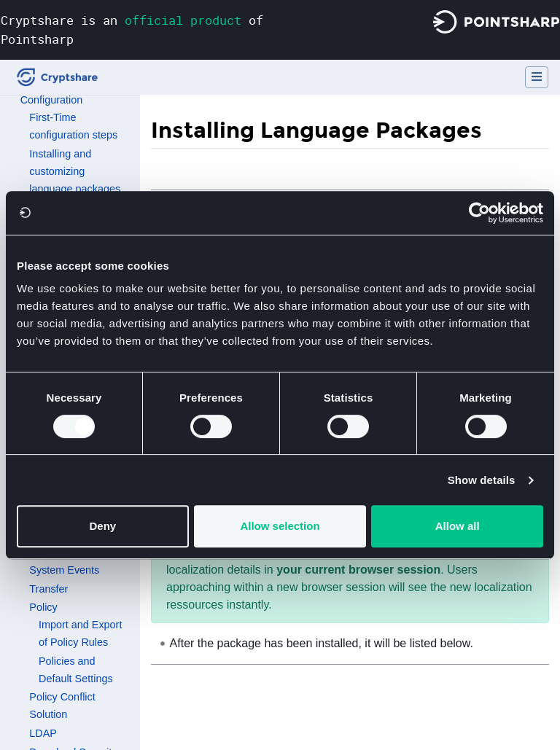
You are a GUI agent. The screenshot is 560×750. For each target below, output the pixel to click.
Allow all (458, 526)
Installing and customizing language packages (75, 171)
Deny (102, 526)
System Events (64, 570)
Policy (43, 607)
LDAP (43, 733)
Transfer (48, 589)
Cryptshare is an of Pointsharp (132, 30)
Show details (482, 480)
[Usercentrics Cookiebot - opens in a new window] (479, 213)
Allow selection (280, 526)
